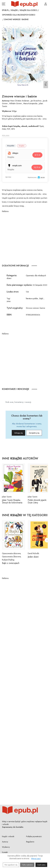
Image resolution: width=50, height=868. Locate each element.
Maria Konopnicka (30, 103)
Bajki (41, 298)
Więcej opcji (36, 859)
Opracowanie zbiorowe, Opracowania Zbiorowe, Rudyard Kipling (12, 557)
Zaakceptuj (41, 865)
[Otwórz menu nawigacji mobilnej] (4, 4)
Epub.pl (5, 10)
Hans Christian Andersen (20, 101)
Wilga (14, 111)
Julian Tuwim (7, 497)
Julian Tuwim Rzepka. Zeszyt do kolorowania (12, 501)
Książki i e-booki (8, 836)
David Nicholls (33, 553)
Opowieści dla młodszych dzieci (19, 15)
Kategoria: (12, 275)
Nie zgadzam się (11, 865)
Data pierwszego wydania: (19, 285)
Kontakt (5, 852)
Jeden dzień (33, 557)
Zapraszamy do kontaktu (13, 827)
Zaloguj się (18, 433)
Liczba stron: (13, 292)
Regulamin (30, 842)
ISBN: (9, 315)
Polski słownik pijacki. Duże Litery (37, 501)
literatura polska (32, 298)
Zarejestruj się (34, 433)
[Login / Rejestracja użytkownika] (46, 4)
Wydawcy (6, 847)
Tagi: (9, 298)
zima (9, 301)
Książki (14, 10)
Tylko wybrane (27, 865)
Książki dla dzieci (29, 10)
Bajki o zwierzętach (11, 563)
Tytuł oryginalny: (15, 308)
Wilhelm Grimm (15, 103)
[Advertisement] (25, 238)
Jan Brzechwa (36, 101)
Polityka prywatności (34, 836)
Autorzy (5, 842)
